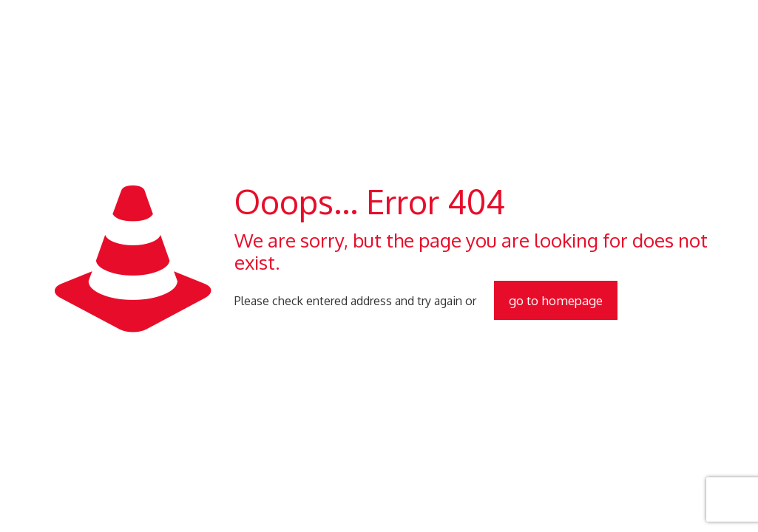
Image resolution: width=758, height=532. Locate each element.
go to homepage (556, 300)
